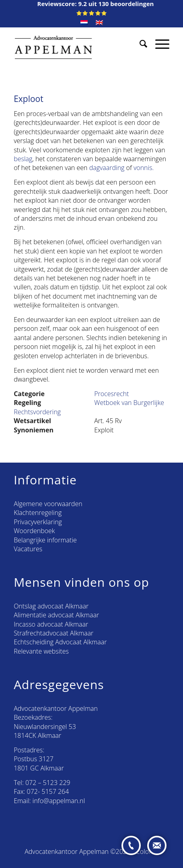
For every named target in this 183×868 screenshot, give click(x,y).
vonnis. (144, 168)
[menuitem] (84, 23)
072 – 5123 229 (48, 783)
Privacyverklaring (38, 522)
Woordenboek (34, 531)
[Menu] (158, 44)
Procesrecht (111, 394)
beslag (23, 159)
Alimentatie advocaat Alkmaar (56, 615)
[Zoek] (139, 44)
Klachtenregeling (38, 513)
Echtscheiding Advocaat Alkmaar (60, 642)
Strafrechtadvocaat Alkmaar (53, 633)
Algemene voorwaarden (48, 504)
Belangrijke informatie (45, 540)
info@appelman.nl (59, 801)
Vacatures (28, 549)
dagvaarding (107, 168)
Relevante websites (41, 651)
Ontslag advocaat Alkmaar (51, 606)
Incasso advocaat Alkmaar (51, 624)
